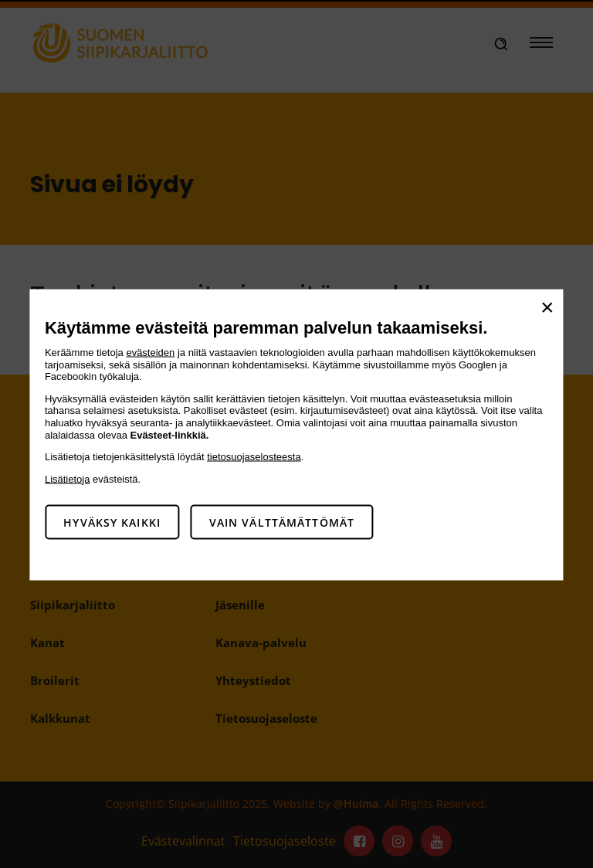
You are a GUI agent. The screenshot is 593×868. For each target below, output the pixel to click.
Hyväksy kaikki (112, 522)
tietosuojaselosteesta (254, 457)
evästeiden (150, 353)
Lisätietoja (68, 478)
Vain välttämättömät (282, 522)
